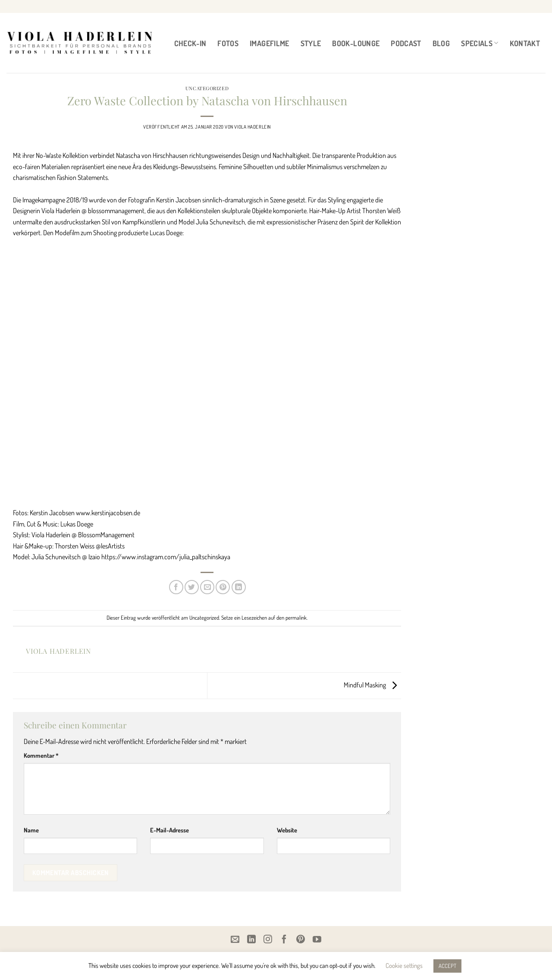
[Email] (235, 939)
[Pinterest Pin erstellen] (223, 587)
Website (287, 830)
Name (31, 830)
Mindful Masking (372, 685)
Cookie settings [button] (404, 966)
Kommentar (41, 755)
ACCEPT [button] (447, 966)
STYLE (311, 43)
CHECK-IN (190, 43)
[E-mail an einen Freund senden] (207, 587)
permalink (296, 618)
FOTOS (228, 43)
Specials (480, 43)
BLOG (441, 43)
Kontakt (525, 43)
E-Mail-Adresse (169, 830)
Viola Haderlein (252, 127)
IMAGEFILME (270, 43)
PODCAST (406, 43)
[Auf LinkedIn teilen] (239, 587)
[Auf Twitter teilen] (192, 587)
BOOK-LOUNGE (356, 43)
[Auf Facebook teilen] (176, 587)
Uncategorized (207, 88)
